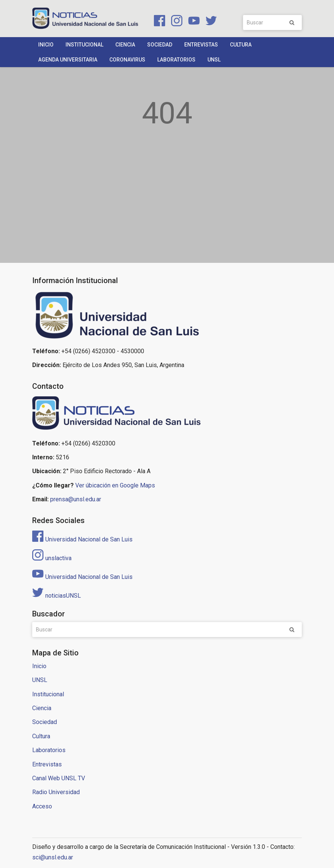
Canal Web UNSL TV (59, 778)
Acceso (42, 806)
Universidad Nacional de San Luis (82, 539)
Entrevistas (201, 45)
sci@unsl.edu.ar (53, 857)
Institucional (84, 45)
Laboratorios (176, 60)
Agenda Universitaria (68, 60)
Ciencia (125, 45)
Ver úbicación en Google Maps (115, 485)
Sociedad (160, 45)
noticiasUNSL (57, 596)
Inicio (46, 45)
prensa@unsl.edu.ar (76, 499)
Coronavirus (127, 60)
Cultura (241, 45)
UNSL (214, 60)
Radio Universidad (56, 792)
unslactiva (52, 558)
